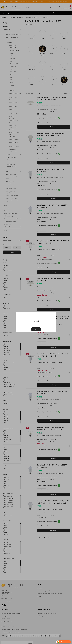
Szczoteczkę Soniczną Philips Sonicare (42, 325)
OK (36, 329)
